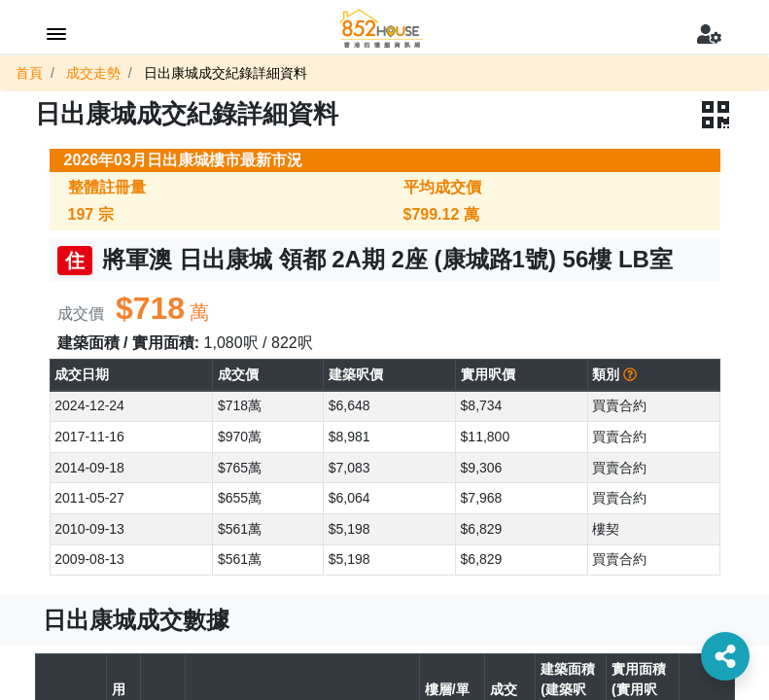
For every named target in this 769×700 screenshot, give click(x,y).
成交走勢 (93, 73)
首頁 (29, 73)
